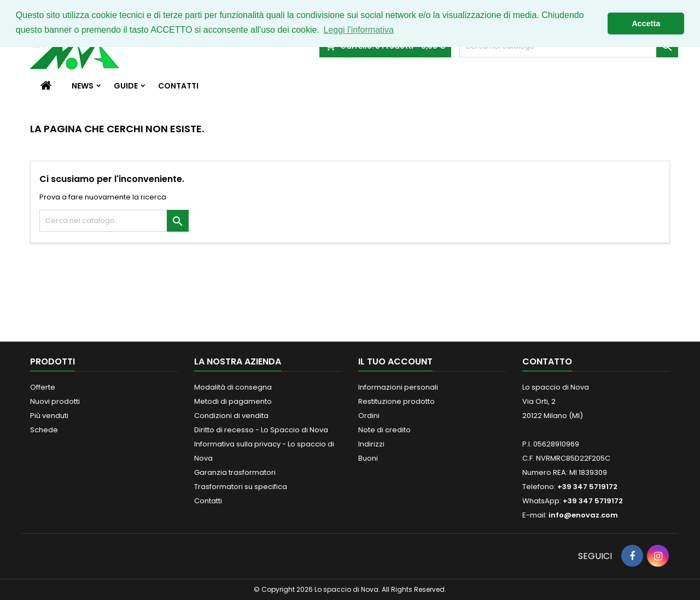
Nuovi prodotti (55, 401)
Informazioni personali (398, 387)
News (83, 86)
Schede (44, 430)
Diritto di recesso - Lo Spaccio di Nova (261, 430)
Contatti (178, 86)
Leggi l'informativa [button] (359, 30)
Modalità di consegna (233, 387)
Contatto (547, 361)
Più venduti (49, 416)
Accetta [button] (646, 23)
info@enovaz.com (583, 515)
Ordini (369, 416)
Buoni (368, 458)
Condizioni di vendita (231, 416)
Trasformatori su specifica (241, 487)
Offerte (43, 387)
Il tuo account (395, 361)
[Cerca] (114, 221)
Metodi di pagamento (233, 401)
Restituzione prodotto (396, 401)
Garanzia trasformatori (235, 472)
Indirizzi (371, 444)
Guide (126, 86)
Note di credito (384, 430)
